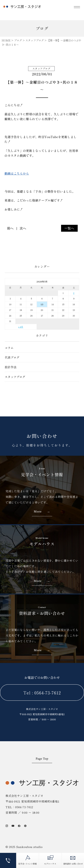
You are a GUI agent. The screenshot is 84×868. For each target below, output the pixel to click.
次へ (23, 228)
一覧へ (69, 228)
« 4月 (21, 327)
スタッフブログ (15, 377)
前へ (10, 228)
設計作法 (11, 367)
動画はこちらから (17, 173)
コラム (9, 348)
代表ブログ (12, 357)
